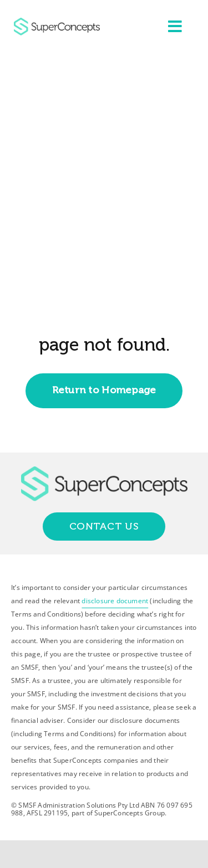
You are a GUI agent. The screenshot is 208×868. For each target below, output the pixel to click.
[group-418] (57, 22)
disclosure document (115, 601)
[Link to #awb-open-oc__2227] (175, 27)
